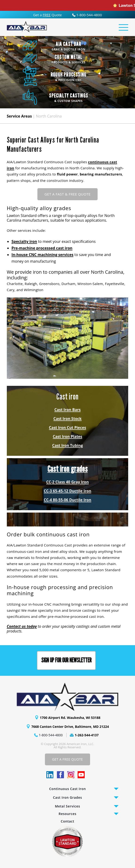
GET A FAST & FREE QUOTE (67, 194)
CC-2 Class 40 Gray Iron (68, 482)
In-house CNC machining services (42, 255)
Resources (67, 814)
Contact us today (22, 626)
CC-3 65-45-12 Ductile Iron (67, 491)
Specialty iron (24, 241)
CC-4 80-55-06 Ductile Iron (67, 500)
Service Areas (19, 116)
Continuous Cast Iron (67, 789)
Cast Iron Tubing (67, 445)
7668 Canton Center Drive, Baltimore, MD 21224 (70, 727)
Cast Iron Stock (67, 419)
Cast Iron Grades (67, 797)
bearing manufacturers (101, 174)
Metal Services (68, 806)
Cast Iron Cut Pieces (67, 428)
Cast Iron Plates (68, 436)
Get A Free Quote (67, 759)
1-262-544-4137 (87, 735)
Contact (67, 821)
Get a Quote (48, 15)
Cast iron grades (68, 469)
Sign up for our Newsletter (66, 660)
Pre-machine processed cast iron (42, 248)
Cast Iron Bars (67, 410)
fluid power (67, 174)
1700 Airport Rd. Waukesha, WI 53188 (70, 718)
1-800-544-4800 (87, 15)
